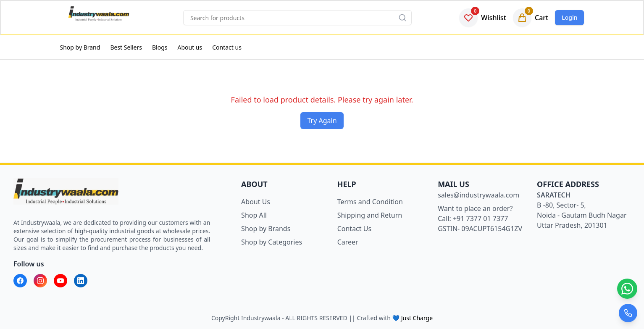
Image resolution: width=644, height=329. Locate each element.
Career (348, 242)
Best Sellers (126, 47)
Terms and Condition (370, 202)
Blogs (160, 47)
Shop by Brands (266, 229)
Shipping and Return (370, 215)
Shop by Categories (272, 242)
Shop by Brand (80, 47)
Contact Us (354, 229)
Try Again (322, 121)
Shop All (254, 215)
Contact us (227, 47)
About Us (256, 202)
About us (190, 47)
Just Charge (417, 318)
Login (569, 17)
